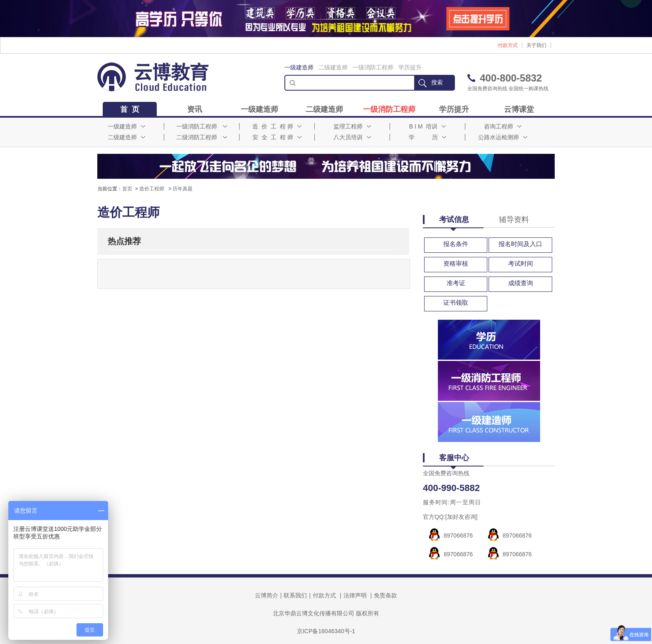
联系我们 (295, 595)
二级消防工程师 (202, 137)
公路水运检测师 (503, 137)
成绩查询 (521, 283)
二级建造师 (333, 67)
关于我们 (536, 45)
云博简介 (267, 595)
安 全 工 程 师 (277, 137)
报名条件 (456, 244)
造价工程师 (152, 189)
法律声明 (355, 595)
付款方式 (508, 45)
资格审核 (456, 263)
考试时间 (521, 263)
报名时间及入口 (520, 244)
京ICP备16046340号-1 (326, 631)
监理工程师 (352, 126)
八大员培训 (352, 137)
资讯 (195, 109)
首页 (127, 189)
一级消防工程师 (373, 67)
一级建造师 (299, 67)
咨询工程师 (503, 126)
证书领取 (456, 302)
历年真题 (183, 189)
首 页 (130, 109)
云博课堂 (519, 109)
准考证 (456, 283)
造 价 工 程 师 (277, 126)
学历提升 (410, 67)
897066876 (458, 535)
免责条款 (385, 595)
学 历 (428, 137)
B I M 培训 (427, 126)
